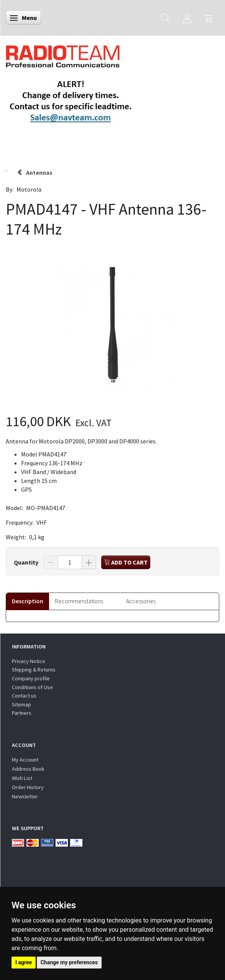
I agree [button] (24, 962)
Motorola (29, 189)
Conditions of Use (32, 687)
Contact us (24, 696)
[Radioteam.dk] (63, 54)
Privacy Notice (29, 661)
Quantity (27, 562)
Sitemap (21, 704)
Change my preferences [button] (69, 962)
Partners (22, 713)
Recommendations (79, 601)
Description (28, 601)
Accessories (141, 601)
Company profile (31, 678)
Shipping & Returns (34, 670)
